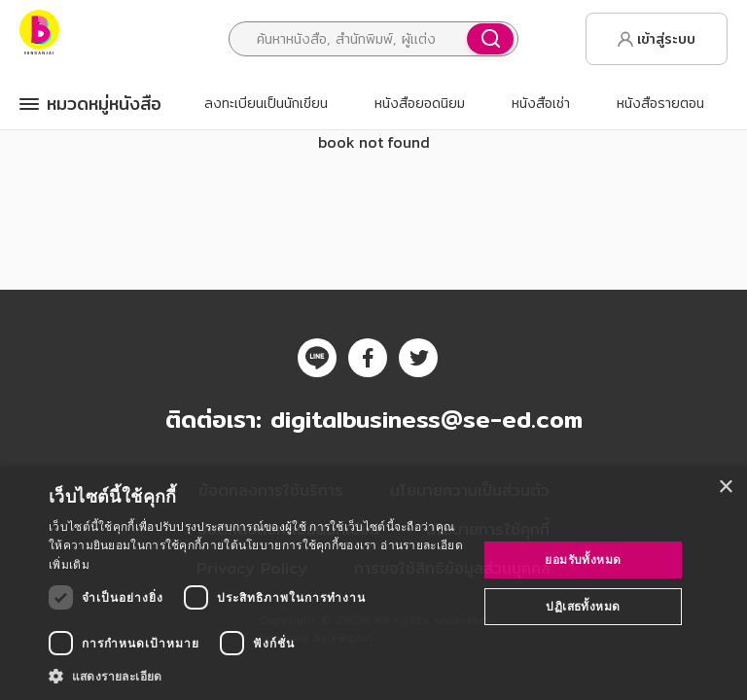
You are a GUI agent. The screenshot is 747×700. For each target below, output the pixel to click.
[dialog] (373, 583)
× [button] (725, 488)
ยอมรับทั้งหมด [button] (583, 560)
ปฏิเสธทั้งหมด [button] (583, 606)
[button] (257, 676)
